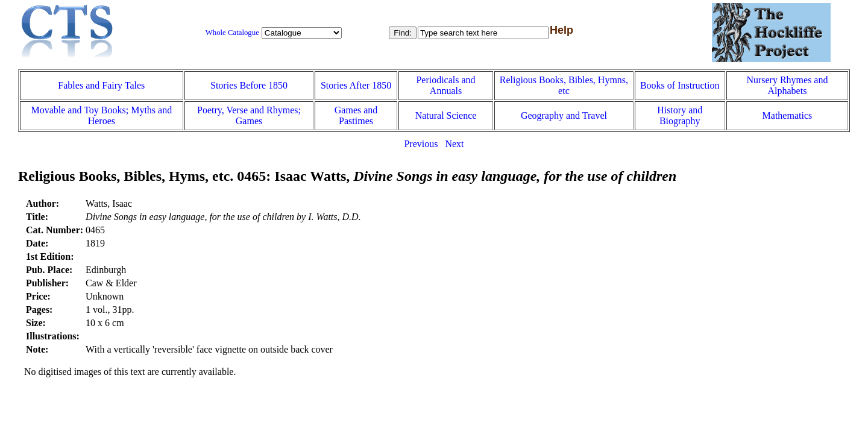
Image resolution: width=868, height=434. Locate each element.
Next (454, 144)
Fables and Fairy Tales (101, 85)
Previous (421, 144)
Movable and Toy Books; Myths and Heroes (101, 115)
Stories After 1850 (356, 85)
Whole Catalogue (232, 33)
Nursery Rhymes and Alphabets (787, 85)
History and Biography (680, 115)
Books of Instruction (680, 85)
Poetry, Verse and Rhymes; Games (249, 115)
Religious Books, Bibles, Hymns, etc (564, 85)
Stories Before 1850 (249, 85)
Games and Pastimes (356, 115)
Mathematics (788, 115)
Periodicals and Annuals (445, 85)
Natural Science (446, 115)
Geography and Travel (564, 115)
